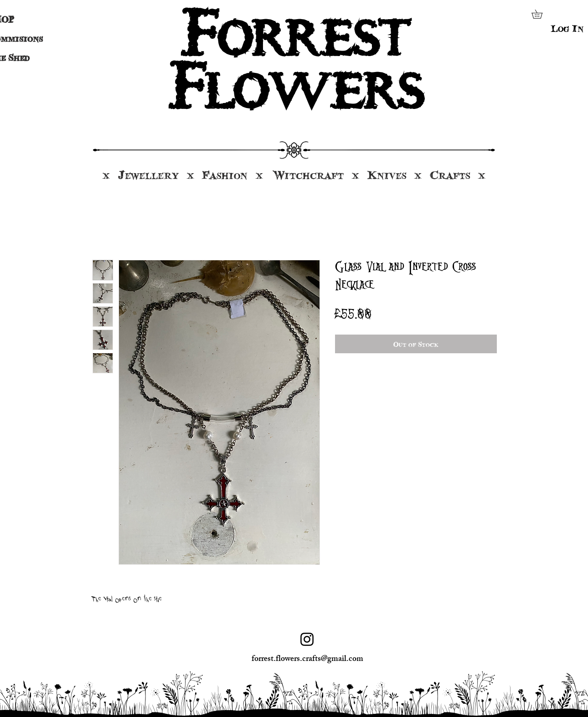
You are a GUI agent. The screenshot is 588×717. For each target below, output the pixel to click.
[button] (541, 14)
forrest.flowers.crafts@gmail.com (307, 660)
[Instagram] (307, 639)
